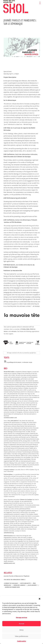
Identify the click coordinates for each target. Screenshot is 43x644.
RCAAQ (24, 329)
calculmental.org (9, 533)
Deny (21, 630)
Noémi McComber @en (12, 587)
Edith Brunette (25, 583)
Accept (22, 624)
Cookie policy (21, 641)
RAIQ (28, 329)
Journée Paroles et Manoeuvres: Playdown (17, 576)
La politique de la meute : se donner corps (18, 362)
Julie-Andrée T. (32, 585)
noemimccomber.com (10, 418)
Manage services (21, 618)
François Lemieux (19, 585)
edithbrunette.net (9, 563)
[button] (40, 599)
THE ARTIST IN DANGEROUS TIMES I (15, 580)
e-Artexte (14, 331)
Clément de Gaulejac (11, 583)
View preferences (22, 636)
